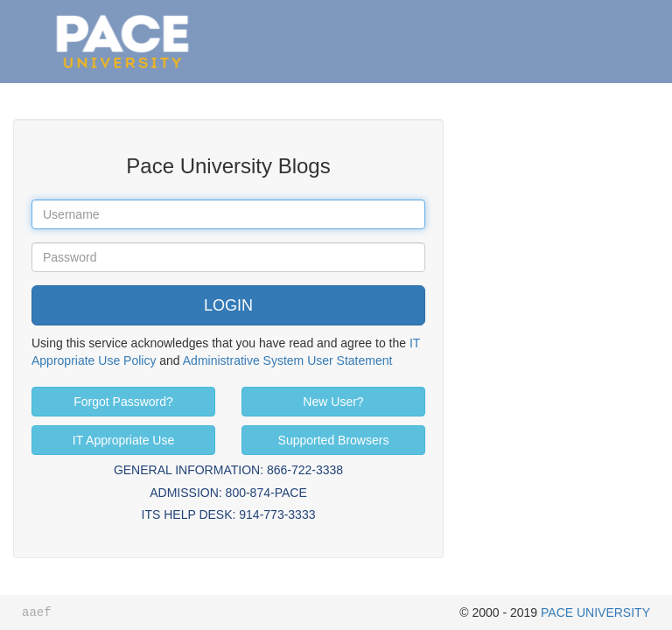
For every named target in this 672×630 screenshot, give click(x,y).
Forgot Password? (123, 402)
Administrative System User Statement (288, 360)
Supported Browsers (334, 440)
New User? (333, 402)
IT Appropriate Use (123, 440)
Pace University (122, 17)
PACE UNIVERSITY (595, 612)
